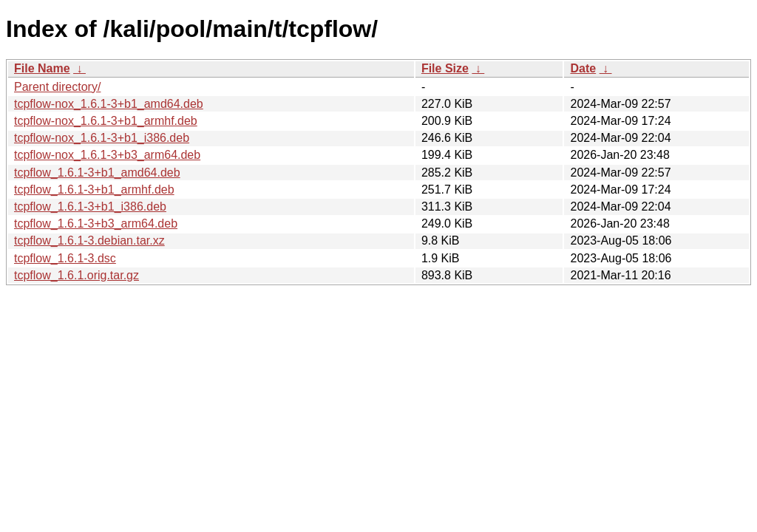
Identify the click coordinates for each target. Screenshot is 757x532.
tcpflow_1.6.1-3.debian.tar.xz (89, 241)
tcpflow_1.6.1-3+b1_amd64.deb (97, 173)
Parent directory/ (57, 87)
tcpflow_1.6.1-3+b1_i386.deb (90, 207)
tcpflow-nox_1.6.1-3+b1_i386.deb (102, 138)
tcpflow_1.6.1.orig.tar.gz (77, 275)
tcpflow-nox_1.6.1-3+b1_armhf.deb (106, 121)
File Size (445, 68)
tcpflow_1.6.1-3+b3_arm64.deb (96, 224)
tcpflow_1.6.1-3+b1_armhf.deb (94, 190)
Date (583, 68)
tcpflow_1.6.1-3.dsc (65, 258)
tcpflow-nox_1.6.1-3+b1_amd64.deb (109, 104)
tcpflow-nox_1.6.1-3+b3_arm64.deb (107, 155)
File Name (42, 68)
